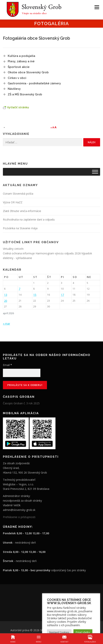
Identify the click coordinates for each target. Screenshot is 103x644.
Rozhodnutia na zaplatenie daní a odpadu (29, 219)
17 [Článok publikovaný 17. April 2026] (62, 295)
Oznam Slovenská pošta (18, 194)
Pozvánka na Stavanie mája (20, 228)
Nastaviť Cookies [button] (59, 632)
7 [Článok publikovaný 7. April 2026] (20, 289)
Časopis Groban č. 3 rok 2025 (21, 403)
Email (7, 365)
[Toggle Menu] (95, 172)
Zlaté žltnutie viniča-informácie (22, 211)
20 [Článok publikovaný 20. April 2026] (6, 301)
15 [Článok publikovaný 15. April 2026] (35, 295)
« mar (6, 324)
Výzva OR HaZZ (13, 202)
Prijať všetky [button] (83, 632)
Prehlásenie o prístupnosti (19, 517)
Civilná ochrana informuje (19, 253)
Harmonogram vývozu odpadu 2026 (58, 253)
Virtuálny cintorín (13, 249)
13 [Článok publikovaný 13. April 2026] (6, 295)
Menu (97, 7)
